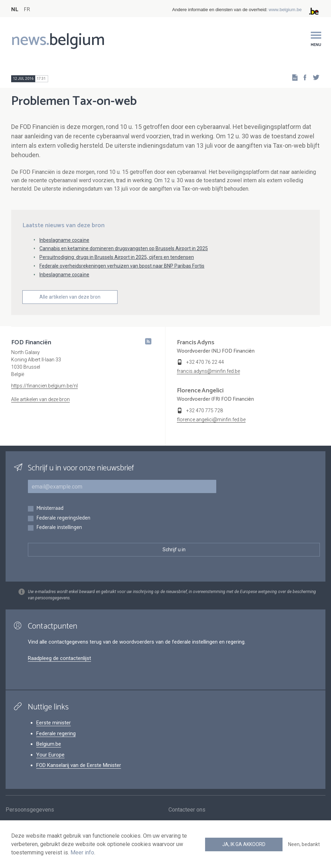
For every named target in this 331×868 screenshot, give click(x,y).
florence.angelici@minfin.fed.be (211, 420)
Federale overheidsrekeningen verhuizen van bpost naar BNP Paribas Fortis (122, 266)
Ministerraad (50, 509)
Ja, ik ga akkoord (244, 844)
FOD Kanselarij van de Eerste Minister (79, 765)
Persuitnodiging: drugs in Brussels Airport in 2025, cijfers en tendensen (117, 257)
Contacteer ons (187, 811)
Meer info (82, 852)
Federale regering (56, 733)
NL (15, 10)
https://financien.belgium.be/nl (44, 386)
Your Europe (50, 755)
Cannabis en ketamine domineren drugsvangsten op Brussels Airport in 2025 (124, 248)
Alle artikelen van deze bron (70, 297)
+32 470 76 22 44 (205, 362)
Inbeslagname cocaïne (64, 240)
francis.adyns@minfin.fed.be (208, 371)
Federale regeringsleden (63, 518)
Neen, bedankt (304, 844)
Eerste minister (54, 723)
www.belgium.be (285, 10)
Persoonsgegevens (30, 811)
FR (27, 10)
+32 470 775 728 (205, 410)
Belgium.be (49, 744)
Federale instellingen (59, 528)
